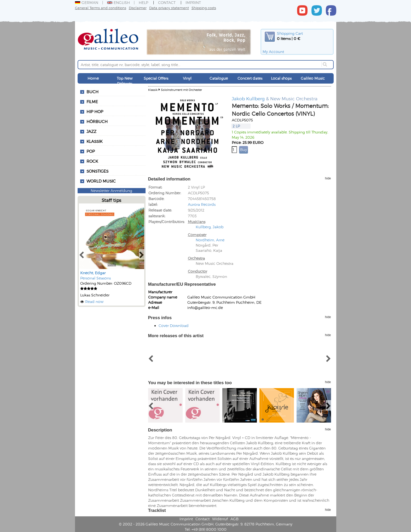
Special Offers (156, 78)
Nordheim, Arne (210, 240)
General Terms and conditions (101, 8)
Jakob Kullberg (248, 98)
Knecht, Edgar (93, 273)
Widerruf (220, 519)
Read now (94, 302)
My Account (273, 52)
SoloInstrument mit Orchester (181, 90)
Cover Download (174, 326)
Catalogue (219, 78)
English (118, 2)
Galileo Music (313, 78)
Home (93, 78)
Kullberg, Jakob (210, 227)
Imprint (193, 2)
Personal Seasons (95, 278)
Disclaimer (138, 8)
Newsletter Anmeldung (111, 191)
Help (143, 2)
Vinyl (187, 78)
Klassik (153, 90)
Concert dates (250, 78)
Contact (167, 2)
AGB (235, 519)
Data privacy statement (169, 8)
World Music (101, 181)
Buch (92, 92)
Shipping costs (204, 8)
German (87, 2)
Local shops (281, 78)
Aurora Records (202, 204)
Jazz (91, 131)
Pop (91, 151)
